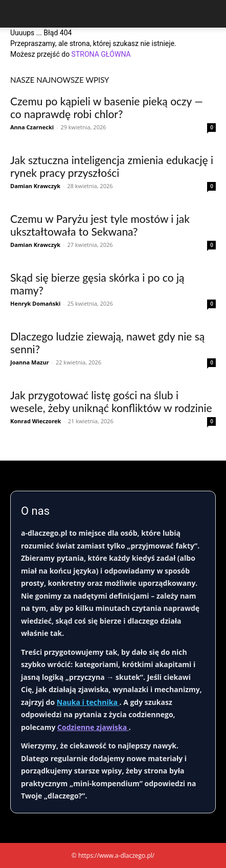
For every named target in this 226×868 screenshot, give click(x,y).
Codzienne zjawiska (93, 727)
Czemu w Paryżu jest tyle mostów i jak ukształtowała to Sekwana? (100, 225)
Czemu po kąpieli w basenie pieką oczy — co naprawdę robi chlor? (107, 107)
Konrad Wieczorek (36, 421)
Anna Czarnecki (32, 127)
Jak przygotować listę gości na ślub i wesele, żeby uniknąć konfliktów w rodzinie (111, 401)
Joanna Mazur (30, 362)
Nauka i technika (88, 702)
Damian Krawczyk (35, 186)
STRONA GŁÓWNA (101, 54)
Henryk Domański (35, 303)
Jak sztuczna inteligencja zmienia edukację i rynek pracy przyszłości (112, 166)
